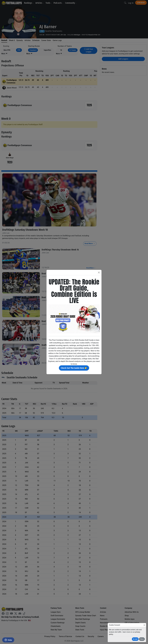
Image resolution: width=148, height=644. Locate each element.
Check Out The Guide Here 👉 (74, 368)
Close (142, 639)
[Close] (144, 625)
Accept (135, 639)
